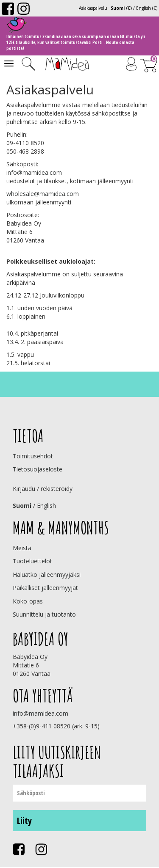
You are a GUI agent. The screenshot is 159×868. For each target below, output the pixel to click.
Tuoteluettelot (32, 561)
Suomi (22, 506)
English (46, 506)
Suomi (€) (121, 8)
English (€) (147, 8)
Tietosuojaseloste (38, 469)
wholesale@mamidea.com (43, 194)
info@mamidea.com (34, 172)
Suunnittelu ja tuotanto (44, 614)
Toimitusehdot (33, 456)
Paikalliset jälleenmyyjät (45, 588)
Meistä (22, 548)
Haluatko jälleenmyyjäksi (47, 575)
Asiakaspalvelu (93, 8)
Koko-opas (28, 601)
